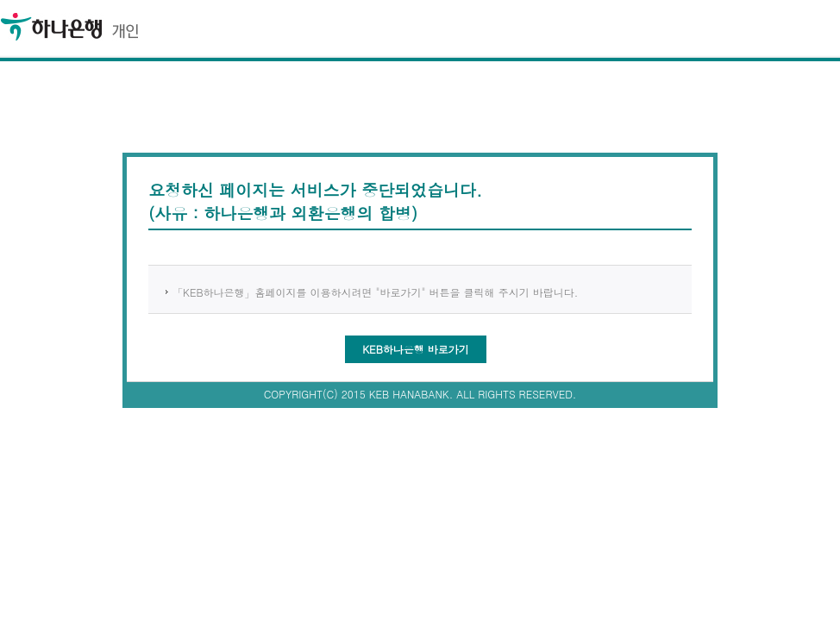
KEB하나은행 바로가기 (416, 349)
